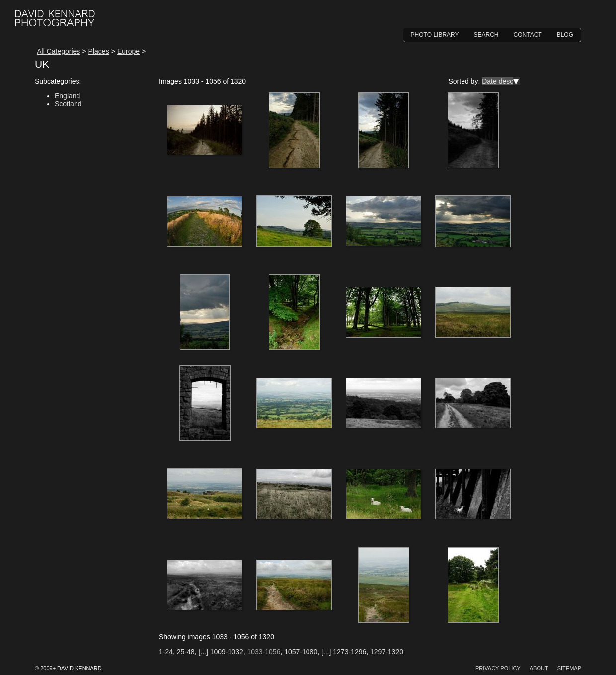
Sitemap (569, 668)
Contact (528, 35)
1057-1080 (301, 652)
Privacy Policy (498, 668)
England (67, 96)
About (539, 668)
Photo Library (435, 35)
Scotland (68, 104)
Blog (565, 35)
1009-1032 (227, 652)
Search (486, 35)
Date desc (498, 81)
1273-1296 (349, 652)
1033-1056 (264, 652)
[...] (203, 652)
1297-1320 (387, 652)
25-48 (186, 652)
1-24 (166, 652)
